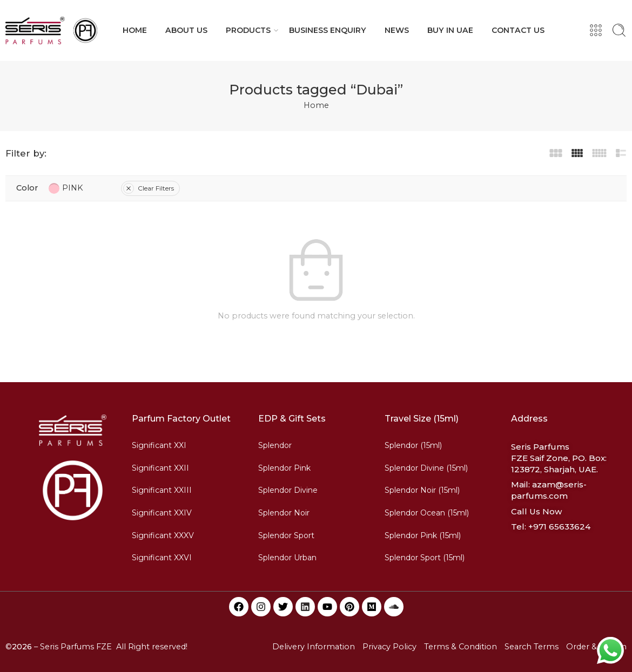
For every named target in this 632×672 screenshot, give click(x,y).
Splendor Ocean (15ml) (427, 513)
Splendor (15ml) (413, 445)
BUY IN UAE (450, 30)
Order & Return (596, 647)
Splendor (275, 445)
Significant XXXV (163, 535)
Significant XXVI (162, 558)
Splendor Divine (288, 490)
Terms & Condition (460, 647)
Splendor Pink (284, 468)
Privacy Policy (389, 647)
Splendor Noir (284, 513)
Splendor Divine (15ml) (426, 468)
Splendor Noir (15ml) (422, 490)
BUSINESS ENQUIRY (328, 30)
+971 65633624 (559, 527)
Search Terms (532, 647)
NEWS (397, 30)
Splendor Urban (287, 558)
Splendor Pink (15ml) (423, 535)
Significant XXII (160, 468)
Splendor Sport (286, 535)
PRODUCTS (248, 30)
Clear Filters (149, 188)
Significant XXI (159, 445)
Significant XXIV (162, 513)
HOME (135, 30)
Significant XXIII (162, 490)
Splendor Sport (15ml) (425, 558)
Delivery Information (314, 647)
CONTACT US (518, 30)
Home (316, 105)
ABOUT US (186, 30)
